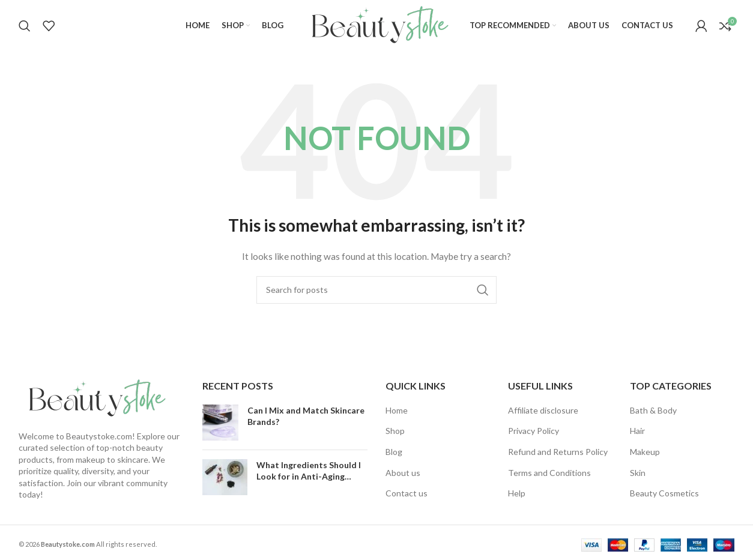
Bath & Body (653, 410)
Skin (638, 473)
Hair (637, 431)
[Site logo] (376, 24)
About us (403, 473)
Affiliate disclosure (543, 410)
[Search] (25, 26)
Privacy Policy (534, 431)
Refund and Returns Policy (558, 452)
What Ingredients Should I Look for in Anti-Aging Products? (309, 477)
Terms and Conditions (549, 473)
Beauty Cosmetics (664, 493)
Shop (395, 431)
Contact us (407, 493)
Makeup (645, 452)
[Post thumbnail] (220, 423)
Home (397, 410)
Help (517, 493)
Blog (394, 452)
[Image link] (94, 398)
